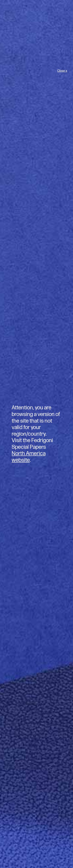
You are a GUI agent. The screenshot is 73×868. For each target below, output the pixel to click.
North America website (29, 457)
